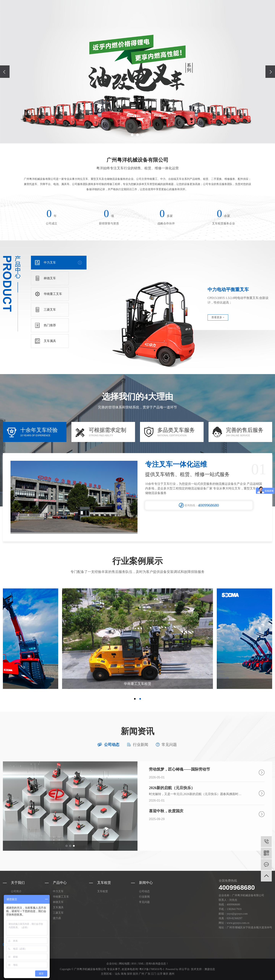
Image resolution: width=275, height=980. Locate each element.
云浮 (160, 974)
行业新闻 (141, 745)
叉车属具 (58, 907)
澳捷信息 (210, 969)
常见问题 (169, 745)
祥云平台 (184, 969)
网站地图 (124, 964)
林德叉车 (58, 902)
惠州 (172, 974)
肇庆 (166, 974)
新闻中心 (216, 13)
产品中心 (178, 13)
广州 (142, 974)
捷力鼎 (57, 918)
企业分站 (112, 964)
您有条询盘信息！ (157, 964)
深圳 (129, 974)
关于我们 (18, 883)
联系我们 (254, 13)
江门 (154, 974)
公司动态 (112, 745)
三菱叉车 (58, 913)
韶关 (136, 974)
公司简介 (16, 891)
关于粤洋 (159, 13)
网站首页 (140, 13)
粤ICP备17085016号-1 (152, 969)
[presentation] (5, 72)
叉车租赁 (197, 13)
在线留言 (235, 13)
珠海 (124, 974)
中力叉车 (58, 891)
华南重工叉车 (61, 897)
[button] (132, 135)
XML (141, 964)
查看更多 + (218, 317)
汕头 (117, 974)
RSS (134, 964)
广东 (148, 974)
